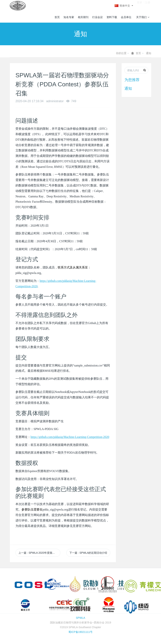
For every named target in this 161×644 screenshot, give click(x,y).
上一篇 (39, 553)
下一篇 (88, 553)
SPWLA (80, 618)
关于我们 (143, 17)
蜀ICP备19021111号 (80, 632)
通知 (149, 53)
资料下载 (112, 17)
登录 (140, 5)
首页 (57, 17)
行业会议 (97, 17)
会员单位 (126, 17)
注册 (148, 5)
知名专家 (69, 17)
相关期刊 (83, 17)
